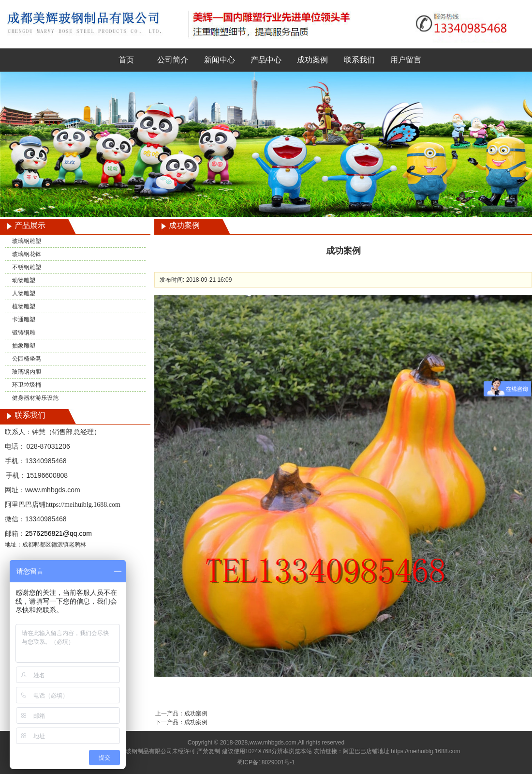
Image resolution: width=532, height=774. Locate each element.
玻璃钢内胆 (27, 372)
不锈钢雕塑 (27, 267)
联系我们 (359, 60)
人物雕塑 (24, 293)
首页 (126, 60)
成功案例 (312, 60)
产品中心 (266, 60)
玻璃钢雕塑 (27, 241)
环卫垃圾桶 (27, 385)
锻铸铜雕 (24, 333)
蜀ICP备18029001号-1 (266, 762)
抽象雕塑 (24, 346)
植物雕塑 (24, 306)
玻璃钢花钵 (27, 254)
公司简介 (173, 60)
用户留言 (406, 60)
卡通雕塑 (24, 319)
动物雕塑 (24, 280)
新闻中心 (220, 60)
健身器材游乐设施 (35, 398)
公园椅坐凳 (27, 359)
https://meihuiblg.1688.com (83, 505)
